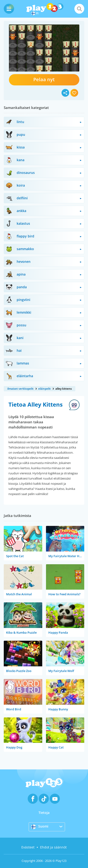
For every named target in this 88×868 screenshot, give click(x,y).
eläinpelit (44, 389)
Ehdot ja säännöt (53, 847)
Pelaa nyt (44, 79)
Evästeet (28, 847)
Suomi (40, 827)
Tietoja (44, 813)
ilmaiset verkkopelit (20, 389)
